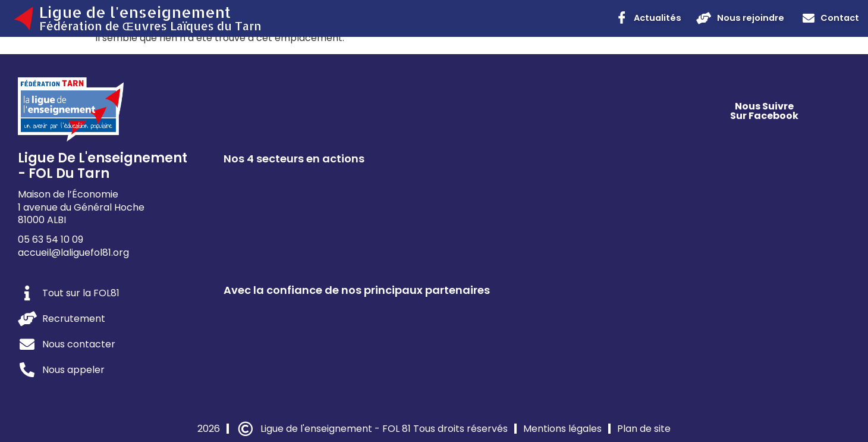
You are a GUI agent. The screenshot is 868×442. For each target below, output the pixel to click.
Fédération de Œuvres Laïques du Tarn (150, 26)
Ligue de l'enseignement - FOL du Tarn (103, 166)
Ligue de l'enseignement (135, 12)
